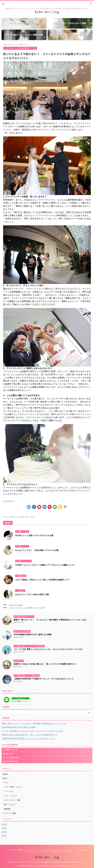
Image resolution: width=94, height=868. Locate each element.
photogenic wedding (16, 605)
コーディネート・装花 (43, 850)
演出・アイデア (30, 517)
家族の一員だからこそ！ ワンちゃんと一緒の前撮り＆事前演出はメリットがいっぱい (50, 620)
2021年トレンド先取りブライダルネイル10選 (34, 536)
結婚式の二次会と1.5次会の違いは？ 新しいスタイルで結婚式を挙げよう (45, 664)
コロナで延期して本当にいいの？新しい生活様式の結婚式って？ (42, 580)
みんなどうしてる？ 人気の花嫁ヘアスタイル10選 (37, 550)
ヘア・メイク (69, 850)
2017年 (4, 836)
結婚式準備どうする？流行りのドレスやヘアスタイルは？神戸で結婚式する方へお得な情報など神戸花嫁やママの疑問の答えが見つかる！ (47, 862)
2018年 (4, 832)
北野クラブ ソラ (12, 750)
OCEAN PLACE (12, 761)
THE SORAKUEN (12, 758)
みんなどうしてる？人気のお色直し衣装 (32, 594)
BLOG (23, 517)
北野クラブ (10, 754)
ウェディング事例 (10, 850)
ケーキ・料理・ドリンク (12, 517)
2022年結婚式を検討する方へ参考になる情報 (33, 635)
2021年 (4, 824)
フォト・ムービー (57, 850)
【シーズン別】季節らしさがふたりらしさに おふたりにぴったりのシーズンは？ (48, 649)
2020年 (4, 828)
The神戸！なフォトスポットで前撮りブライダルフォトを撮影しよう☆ (45, 565)
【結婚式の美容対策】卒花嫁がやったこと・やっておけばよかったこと (44, 679)
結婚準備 (20, 850)
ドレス (25, 852)
